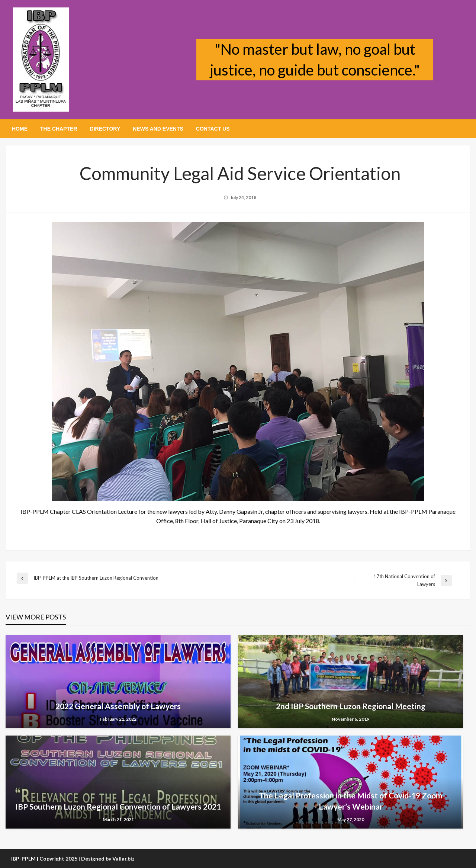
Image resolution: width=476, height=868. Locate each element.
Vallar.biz (123, 859)
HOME (20, 129)
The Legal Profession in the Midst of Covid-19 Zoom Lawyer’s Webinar (351, 801)
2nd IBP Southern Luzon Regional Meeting (351, 706)
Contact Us (213, 129)
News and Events (158, 129)
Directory (105, 129)
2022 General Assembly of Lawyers (118, 706)
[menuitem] (20, 129)
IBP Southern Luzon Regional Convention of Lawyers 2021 (118, 806)
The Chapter (59, 129)
